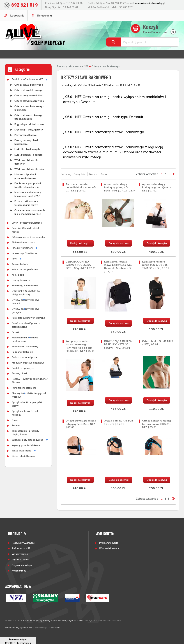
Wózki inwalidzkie (21, 450)
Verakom (54, 627)
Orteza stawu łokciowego (29, 90)
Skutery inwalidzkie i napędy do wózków (29, 395)
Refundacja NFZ (21, 548)
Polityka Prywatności (23, 543)
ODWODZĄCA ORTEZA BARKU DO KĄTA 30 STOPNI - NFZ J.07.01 (118, 344)
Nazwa (93, 174)
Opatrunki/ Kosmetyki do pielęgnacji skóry (26, 292)
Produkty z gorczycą (23, 368)
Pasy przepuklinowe (26, 135)
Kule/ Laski (18, 275)
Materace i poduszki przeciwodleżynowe (26, 176)
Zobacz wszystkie (147, 174)
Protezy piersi (19, 373)
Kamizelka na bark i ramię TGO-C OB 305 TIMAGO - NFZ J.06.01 (156, 265)
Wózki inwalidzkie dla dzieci (30, 169)
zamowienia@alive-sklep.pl (150, 3)
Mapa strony (19, 571)
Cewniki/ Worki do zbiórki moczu (26, 230)
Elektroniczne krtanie (24, 242)
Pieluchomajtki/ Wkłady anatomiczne (25, 339)
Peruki (15, 332)
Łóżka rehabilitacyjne (24, 456)
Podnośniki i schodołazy (25, 346)
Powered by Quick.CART (19, 627)
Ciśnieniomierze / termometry (28, 237)
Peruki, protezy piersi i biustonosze (27, 142)
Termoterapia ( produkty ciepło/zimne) (25, 432)
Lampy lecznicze (21, 280)
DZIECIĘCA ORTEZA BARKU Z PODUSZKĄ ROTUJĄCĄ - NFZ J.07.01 (81, 265)
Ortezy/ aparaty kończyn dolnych (26, 301)
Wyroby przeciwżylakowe (26, 445)
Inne (14, 258)
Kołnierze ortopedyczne (25, 269)
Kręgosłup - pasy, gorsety (29, 129)
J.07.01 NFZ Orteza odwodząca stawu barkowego (104, 132)
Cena (104, 174)
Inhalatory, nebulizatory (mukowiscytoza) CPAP (28, 194)
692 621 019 (25, 5)
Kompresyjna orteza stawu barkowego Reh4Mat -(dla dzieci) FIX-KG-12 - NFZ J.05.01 (80, 346)
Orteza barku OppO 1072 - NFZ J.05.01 (158, 343)
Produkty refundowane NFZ (27, 79)
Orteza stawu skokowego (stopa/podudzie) (29, 117)
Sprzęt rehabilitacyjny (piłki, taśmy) (27, 404)
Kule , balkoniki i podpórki (29, 154)
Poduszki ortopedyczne (25, 357)
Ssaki (15, 420)
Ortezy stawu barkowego (29, 85)
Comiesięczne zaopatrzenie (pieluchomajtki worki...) (30, 212)
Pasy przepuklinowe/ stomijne (28, 318)
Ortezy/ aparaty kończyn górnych (26, 310)
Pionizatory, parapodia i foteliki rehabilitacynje (28, 185)
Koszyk (151, 27)
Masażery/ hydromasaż (25, 285)
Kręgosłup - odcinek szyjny (29, 124)
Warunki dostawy (109, 548)
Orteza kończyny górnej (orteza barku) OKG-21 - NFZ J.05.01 (157, 424)
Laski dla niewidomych (27, 149)
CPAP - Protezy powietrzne (27, 223)
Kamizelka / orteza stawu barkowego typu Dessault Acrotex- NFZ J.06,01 (118, 266)
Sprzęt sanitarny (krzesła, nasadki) (26, 413)
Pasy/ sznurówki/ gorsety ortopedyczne (26, 325)
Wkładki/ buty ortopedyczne (27, 440)
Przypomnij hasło (109, 543)
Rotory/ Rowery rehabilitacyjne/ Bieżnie (30, 380)
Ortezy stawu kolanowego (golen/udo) (29, 108)
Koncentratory (20, 264)
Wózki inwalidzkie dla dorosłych (26, 162)
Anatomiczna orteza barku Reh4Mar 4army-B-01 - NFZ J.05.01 (81, 187)
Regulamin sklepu (22, 565)
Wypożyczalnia (20, 554)
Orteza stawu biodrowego (29, 101)
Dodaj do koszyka (80, 243)
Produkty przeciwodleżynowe (28, 362)
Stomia (16, 425)
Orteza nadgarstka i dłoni (29, 95)
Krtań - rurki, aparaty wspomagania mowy (26, 203)
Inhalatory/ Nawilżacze (25, 253)
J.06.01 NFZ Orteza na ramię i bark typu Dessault (103, 117)
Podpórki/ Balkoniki (22, 352)
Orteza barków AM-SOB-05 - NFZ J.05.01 (119, 422)
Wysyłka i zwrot (21, 559)
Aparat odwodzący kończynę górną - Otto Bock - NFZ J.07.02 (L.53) (119, 187)
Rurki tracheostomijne (24, 388)
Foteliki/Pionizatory (22, 248)
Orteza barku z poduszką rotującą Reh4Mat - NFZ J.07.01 (81, 424)
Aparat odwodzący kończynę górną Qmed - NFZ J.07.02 (157, 187)
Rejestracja (44, 15)
